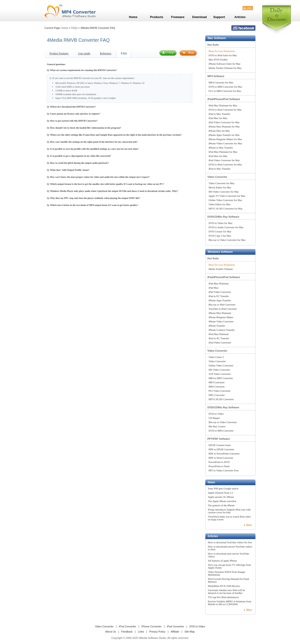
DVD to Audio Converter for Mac (226, 227)
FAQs (74, 28)
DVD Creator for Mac (220, 231)
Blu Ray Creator (217, 426)
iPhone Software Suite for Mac (225, 64)
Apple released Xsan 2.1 (221, 493)
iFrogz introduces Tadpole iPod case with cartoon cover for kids (229, 511)
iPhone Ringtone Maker (221, 317)
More (249, 525)
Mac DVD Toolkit (218, 60)
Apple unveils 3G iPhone (221, 497)
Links (141, 632)
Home (65, 28)
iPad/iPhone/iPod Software (224, 99)
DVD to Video (216, 414)
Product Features (59, 53)
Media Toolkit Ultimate (221, 269)
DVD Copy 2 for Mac (220, 236)
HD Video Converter (219, 370)
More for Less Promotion (222, 51)
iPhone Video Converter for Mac (225, 143)
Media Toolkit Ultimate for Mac (225, 68)
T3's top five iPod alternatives (223, 597)
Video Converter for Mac (222, 183)
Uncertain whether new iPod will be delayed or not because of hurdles (227, 592)
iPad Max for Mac (218, 118)
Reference (106, 53)
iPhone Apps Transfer (220, 300)
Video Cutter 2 (216, 357)
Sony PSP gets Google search (223, 488)
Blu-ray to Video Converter (223, 422)
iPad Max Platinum (219, 283)
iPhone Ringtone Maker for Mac (225, 139)
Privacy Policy (157, 632)
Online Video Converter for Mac (225, 200)
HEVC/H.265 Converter (221, 399)
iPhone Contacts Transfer (222, 330)
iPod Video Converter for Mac (224, 160)
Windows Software (220, 252)
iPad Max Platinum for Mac (223, 105)
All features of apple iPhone (222, 561)
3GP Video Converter (220, 374)
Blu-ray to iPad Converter (222, 305)
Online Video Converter (221, 365)
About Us (111, 632)
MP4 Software (216, 76)
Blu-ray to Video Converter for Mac (227, 240)
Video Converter (217, 177)
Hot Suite (213, 45)
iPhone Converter (152, 626)
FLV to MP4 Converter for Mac (225, 91)
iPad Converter (175, 626)
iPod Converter (127, 626)
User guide (84, 53)
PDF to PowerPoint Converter (224, 454)
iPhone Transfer (217, 326)
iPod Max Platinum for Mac (223, 152)
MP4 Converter (217, 387)
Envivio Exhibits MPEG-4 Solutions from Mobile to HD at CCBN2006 (230, 603)
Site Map (189, 632)
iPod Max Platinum (219, 334)
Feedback (127, 632)
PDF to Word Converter (221, 458)
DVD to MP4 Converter (221, 431)
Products (157, 17)
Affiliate (175, 632)
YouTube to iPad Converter (223, 309)
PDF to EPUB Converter (221, 449)
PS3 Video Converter (219, 391)
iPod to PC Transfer (219, 338)
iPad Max (214, 288)
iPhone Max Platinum (220, 313)
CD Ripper (214, 418)
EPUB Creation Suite (220, 445)
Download (199, 17)
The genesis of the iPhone (221, 505)
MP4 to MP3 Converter (221, 378)
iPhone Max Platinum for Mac (224, 127)
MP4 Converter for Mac (221, 82)
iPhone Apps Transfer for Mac (224, 135)
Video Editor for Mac (220, 204)
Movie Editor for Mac (220, 187)
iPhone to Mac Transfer (221, 148)
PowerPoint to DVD (219, 462)
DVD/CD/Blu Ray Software (223, 217)
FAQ (124, 53)
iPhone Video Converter (221, 321)
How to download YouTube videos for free (230, 542)
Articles (213, 536)
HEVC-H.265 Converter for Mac (226, 208)
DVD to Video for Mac (221, 223)
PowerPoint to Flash (219, 466)
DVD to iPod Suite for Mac (223, 55)
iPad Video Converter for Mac (224, 122)
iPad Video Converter (220, 292)
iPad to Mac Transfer (219, 114)
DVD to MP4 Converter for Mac (225, 87)
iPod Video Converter (220, 342)
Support (219, 17)
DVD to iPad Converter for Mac (225, 110)
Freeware (178, 17)
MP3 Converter (217, 382)
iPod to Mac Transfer (219, 169)
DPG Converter (217, 395)
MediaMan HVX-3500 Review (224, 586)
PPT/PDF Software (219, 439)
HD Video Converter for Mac (224, 192)
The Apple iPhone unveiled (222, 501)
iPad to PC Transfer (219, 296)
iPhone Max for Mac (219, 131)
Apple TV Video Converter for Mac (227, 196)
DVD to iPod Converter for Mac (225, 164)
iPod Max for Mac (218, 156)
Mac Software (217, 38)
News (211, 482)
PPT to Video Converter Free (224, 470)
